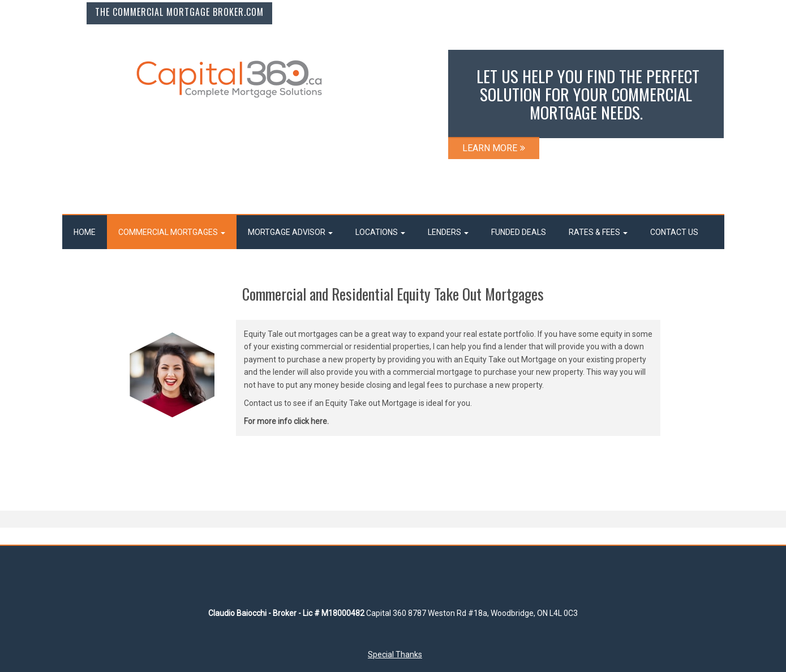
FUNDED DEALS (519, 232)
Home (85, 232)
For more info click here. (286, 421)
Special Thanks (395, 654)
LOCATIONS (380, 232)
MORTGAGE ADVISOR (290, 232)
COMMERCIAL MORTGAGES (172, 232)
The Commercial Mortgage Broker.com (179, 12)
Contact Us (674, 232)
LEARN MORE (494, 148)
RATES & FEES (598, 232)
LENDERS (448, 232)
